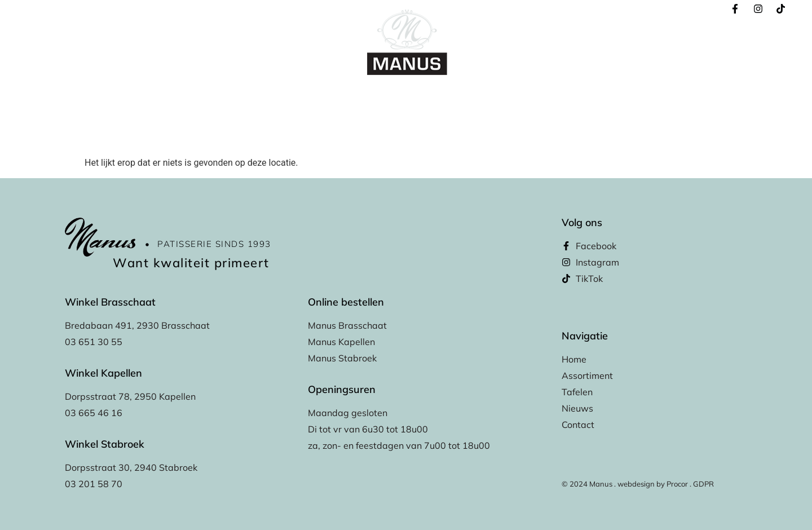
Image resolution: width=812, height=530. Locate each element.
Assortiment (373, 97)
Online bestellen (301, 97)
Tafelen (428, 97)
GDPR (703, 484)
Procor (677, 484)
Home (240, 97)
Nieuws (523, 97)
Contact (569, 97)
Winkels (475, 97)
